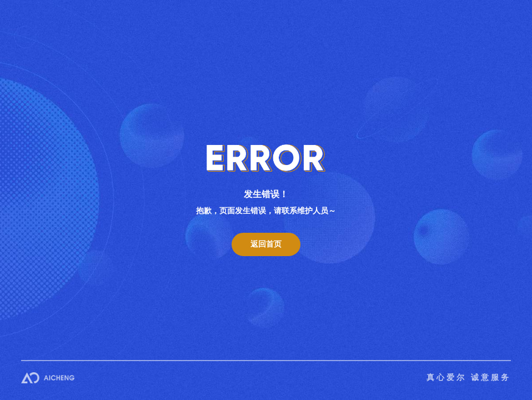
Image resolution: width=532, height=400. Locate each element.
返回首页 (266, 244)
